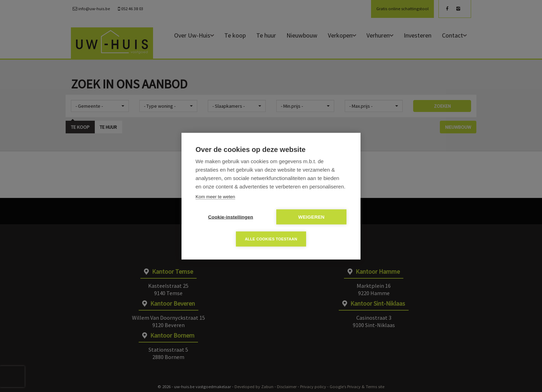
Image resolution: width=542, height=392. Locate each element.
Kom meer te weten (215, 196)
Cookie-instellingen (231, 217)
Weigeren (311, 217)
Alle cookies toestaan (271, 239)
